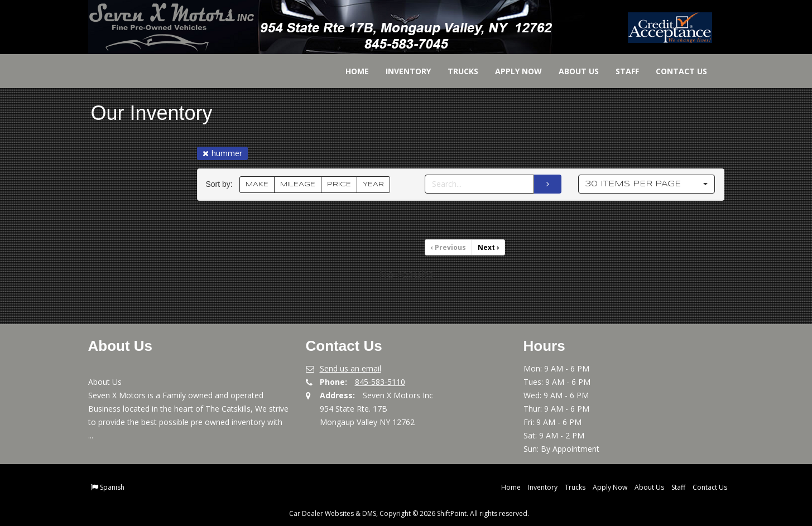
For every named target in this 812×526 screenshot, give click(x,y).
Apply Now (511, 71)
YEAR (373, 184)
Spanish (112, 487)
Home (349, 71)
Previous (448, 247)
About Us (571, 71)
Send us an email (350, 368)
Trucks (455, 71)
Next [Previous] (488, 247)
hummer (222, 153)
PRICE (339, 184)
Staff (619, 71)
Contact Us (674, 71)
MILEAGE (298, 184)
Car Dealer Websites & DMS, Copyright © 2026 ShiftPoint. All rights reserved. (409, 513)
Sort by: (222, 184)
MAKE (257, 184)
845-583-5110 (380, 382)
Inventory (400, 71)
